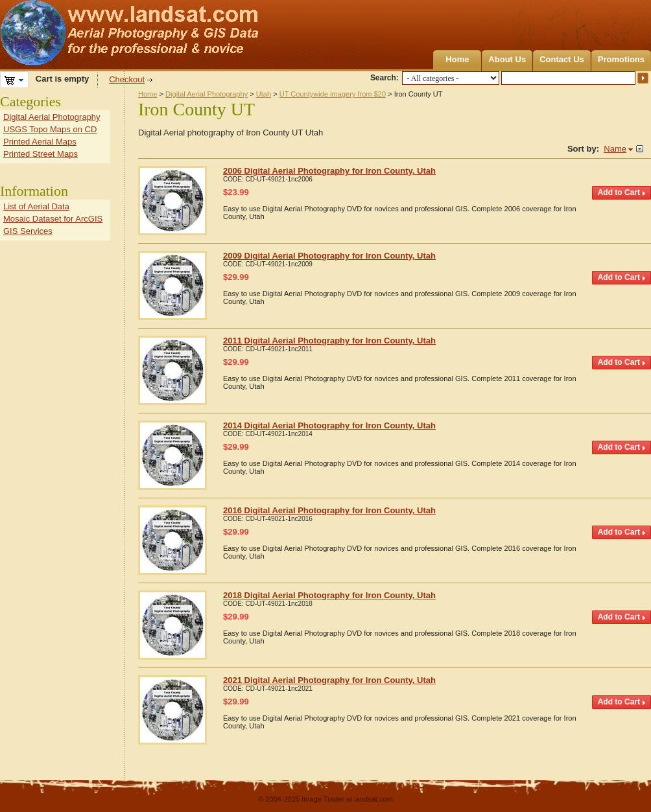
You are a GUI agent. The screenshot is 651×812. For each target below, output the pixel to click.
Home (457, 59)
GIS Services (28, 231)
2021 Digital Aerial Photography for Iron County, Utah (329, 680)
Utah (264, 94)
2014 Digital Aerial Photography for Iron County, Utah (329, 425)
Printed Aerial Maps (40, 142)
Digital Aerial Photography (207, 94)
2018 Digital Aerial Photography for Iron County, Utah (329, 595)
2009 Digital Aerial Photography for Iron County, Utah (329, 256)
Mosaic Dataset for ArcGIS (53, 219)
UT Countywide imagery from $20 (333, 94)
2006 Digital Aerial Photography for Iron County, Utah (329, 171)
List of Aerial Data (36, 206)
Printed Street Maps (41, 154)
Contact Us (562, 59)
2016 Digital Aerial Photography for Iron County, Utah (329, 510)
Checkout (127, 79)
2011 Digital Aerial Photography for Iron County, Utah (329, 341)
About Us (507, 59)
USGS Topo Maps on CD (50, 129)
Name (615, 149)
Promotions (621, 59)
